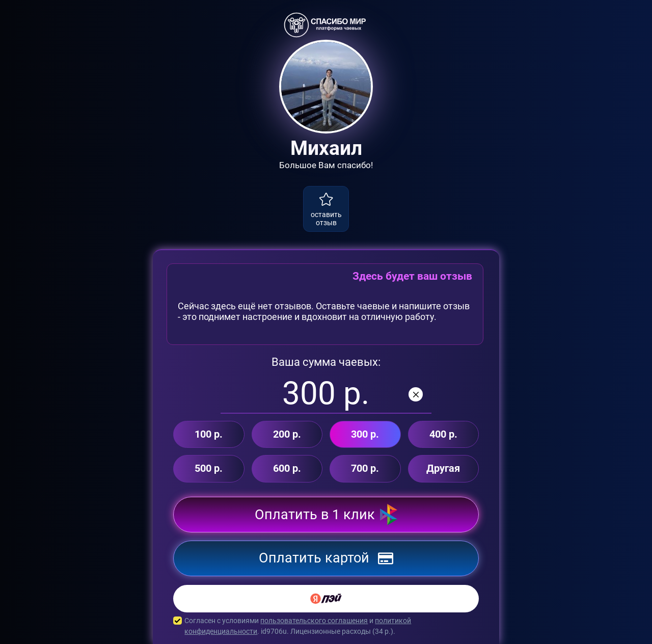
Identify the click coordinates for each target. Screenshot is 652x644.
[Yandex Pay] (326, 599)
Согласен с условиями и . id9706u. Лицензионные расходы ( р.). (326, 626)
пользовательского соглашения (314, 621)
